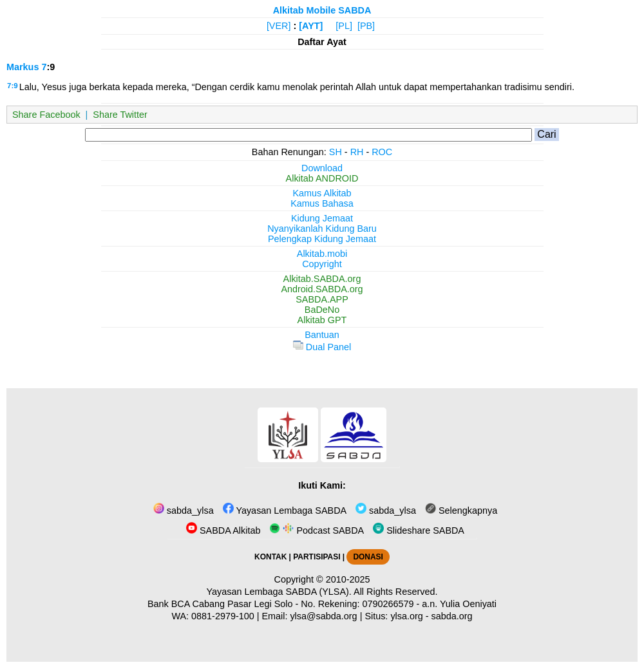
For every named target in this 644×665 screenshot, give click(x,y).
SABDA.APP (322, 299)
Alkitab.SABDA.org (322, 279)
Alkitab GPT (322, 320)
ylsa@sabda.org (323, 616)
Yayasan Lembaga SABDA (285, 510)
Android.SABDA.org (322, 289)
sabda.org (452, 616)
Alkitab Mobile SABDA (322, 10)
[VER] (279, 26)
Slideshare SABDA (419, 530)
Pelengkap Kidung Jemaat (322, 239)
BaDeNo (322, 310)
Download (322, 168)
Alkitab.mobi (322, 254)
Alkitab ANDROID (322, 178)
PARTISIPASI (317, 557)
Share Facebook (46, 115)
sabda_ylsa (184, 510)
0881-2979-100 (223, 616)
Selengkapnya (461, 510)
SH (336, 152)
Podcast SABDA (317, 530)
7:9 (13, 86)
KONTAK (270, 557)
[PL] (344, 26)
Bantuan (322, 335)
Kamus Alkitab (322, 193)
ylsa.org (406, 616)
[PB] (366, 26)
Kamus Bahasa (322, 203)
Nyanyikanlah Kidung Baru (322, 229)
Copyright (322, 264)
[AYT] (311, 26)
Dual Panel (322, 347)
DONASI (368, 557)
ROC (382, 152)
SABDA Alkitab (223, 530)
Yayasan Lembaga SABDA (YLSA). (279, 592)
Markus (23, 67)
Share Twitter (120, 115)
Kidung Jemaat (322, 218)
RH (357, 152)
